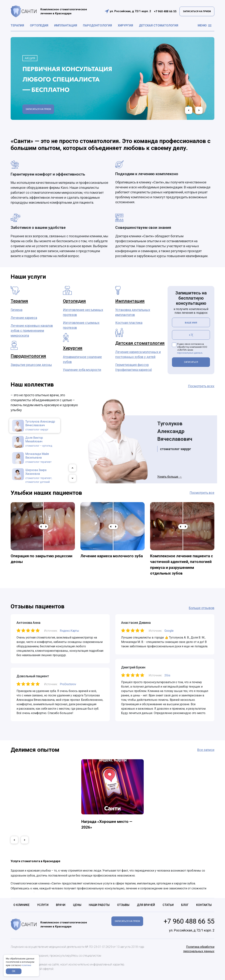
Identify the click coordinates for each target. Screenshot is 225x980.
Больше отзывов (202, 608)
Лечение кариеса (24, 318)
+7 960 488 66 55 (165, 11)
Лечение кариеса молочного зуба (112, 556)
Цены (77, 905)
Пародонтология (97, 25)
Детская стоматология (159, 25)
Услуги (43, 905)
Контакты (204, 905)
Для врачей (146, 905)
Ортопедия (39, 25)
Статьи (168, 905)
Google (169, 631)
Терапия (17, 25)
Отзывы (123, 905)
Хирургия (125, 25)
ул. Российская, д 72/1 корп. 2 (130, 11)
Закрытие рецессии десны (31, 365)
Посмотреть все (202, 493)
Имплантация (66, 25)
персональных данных (190, 353)
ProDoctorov (68, 684)
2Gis (167, 675)
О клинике (21, 905)
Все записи (206, 750)
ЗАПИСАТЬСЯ (191, 362)
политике (26, 965)
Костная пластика (129, 323)
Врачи (61, 905)
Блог (185, 905)
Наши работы (99, 905)
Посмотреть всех (201, 386)
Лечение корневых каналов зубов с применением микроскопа (32, 331)
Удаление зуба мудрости (82, 370)
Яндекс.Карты (69, 631)
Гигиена (17, 310)
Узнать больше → (170, 477)
